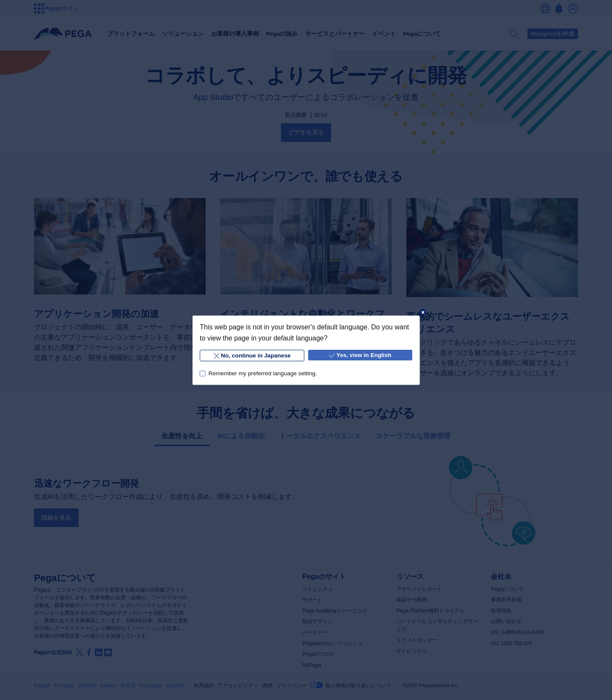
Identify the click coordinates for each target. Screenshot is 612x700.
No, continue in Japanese (252, 356)
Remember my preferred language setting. (262, 373)
